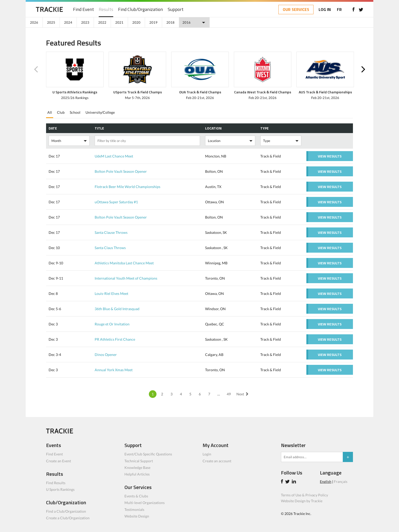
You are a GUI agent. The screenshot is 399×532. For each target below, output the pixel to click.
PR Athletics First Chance (115, 339)
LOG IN (325, 9)
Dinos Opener (106, 355)
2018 (170, 22)
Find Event (83, 10)
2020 (136, 22)
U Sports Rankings (60, 489)
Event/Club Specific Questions (148, 454)
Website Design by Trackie (302, 501)
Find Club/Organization (140, 10)
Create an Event (59, 461)
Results (106, 10)
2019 (153, 22)
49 (229, 394)
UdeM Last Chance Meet (114, 156)
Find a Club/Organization (66, 511)
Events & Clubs (136, 496)
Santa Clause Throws (111, 232)
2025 (51, 22)
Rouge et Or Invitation (112, 324)
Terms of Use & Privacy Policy (304, 495)
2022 (102, 22)
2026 (34, 22)
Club (61, 112)
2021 (119, 22)
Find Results (56, 483)
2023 (85, 22)
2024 (68, 22)
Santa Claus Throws (110, 248)
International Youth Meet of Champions (126, 278)
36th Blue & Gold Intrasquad (117, 309)
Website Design (137, 516)
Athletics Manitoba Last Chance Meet (124, 263)
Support (176, 10)
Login (207, 454)
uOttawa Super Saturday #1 (116, 202)
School (75, 112)
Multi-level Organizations (145, 503)
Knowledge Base (137, 468)
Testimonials (134, 509)
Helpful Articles (137, 474)
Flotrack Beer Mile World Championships (127, 187)
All (50, 112)
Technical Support (139, 461)
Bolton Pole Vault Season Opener (121, 171)
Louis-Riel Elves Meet (111, 293)
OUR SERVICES (296, 9)
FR (339, 9)
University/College (100, 112)
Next (363, 69)
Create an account (217, 461)
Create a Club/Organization (68, 518)
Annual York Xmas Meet (114, 370)
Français (341, 481)
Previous (36, 69)
